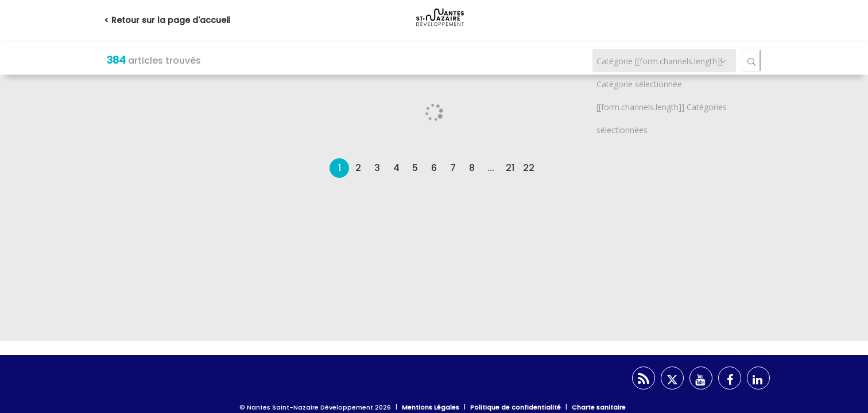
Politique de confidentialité (516, 407)
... (491, 168)
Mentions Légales (431, 407)
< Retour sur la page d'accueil (167, 20)
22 (529, 168)
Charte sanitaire (599, 407)
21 (510, 168)
